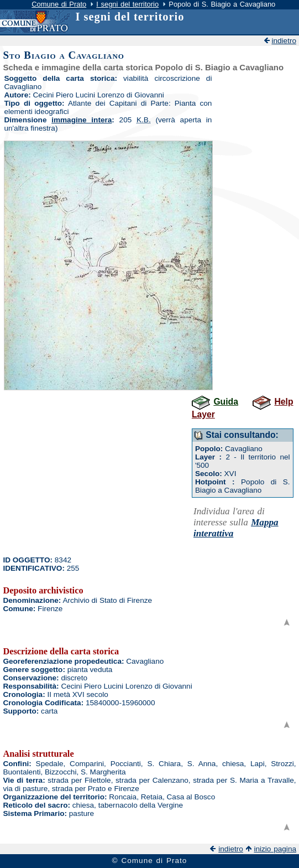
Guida (226, 402)
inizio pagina (275, 849)
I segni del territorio (127, 4)
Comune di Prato (59, 4)
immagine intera (82, 120)
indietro (284, 41)
